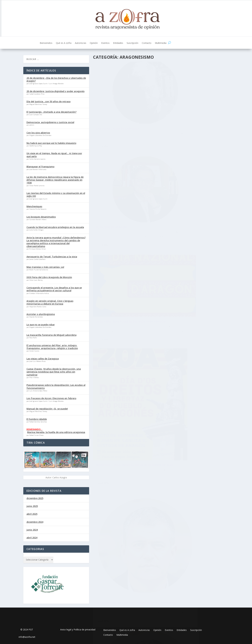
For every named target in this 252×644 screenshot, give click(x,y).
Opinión (94, 43)
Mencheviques (34, 206)
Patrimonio (124, 117)
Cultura (153, 113)
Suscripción (132, 43)
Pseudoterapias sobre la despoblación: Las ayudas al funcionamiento (56, 386)
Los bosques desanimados (41, 217)
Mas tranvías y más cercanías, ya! (45, 267)
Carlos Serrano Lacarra (181, 448)
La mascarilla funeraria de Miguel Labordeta (52, 335)
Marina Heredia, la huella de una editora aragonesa (56, 432)
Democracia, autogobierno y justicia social (50, 122)
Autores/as (81, 43)
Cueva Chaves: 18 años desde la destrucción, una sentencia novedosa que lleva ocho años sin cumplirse (54, 372)
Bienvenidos (46, 43)
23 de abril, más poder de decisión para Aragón (125, 190)
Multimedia (161, 43)
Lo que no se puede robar (41, 325)
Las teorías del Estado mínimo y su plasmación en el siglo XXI (56, 195)
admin (107, 196)
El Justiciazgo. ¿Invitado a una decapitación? (52, 112)
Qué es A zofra (64, 43)
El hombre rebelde (37, 419)
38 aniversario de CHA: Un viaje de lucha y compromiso (125, 296)
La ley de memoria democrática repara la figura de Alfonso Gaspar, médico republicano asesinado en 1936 (55, 180)
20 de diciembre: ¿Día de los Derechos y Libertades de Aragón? (56, 79)
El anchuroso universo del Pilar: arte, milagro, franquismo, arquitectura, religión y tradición (52, 347)
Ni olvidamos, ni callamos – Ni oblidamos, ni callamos (119, 415)
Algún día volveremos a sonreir (190, 443)
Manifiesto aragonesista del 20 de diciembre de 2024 (192, 229)
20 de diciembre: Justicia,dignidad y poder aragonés (55, 91)
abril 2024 (32, 538)
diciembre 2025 (35, 498)
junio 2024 (32, 530)
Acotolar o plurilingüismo (41, 314)
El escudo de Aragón (182, 108)
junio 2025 (32, 506)
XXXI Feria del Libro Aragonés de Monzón (49, 277)
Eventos (105, 43)
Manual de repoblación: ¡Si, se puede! (47, 409)
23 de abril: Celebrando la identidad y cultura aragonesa (194, 335)
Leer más (103, 133)
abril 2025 (32, 514)
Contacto (147, 43)
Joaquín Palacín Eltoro (111, 303)
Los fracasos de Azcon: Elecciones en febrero (51, 398)
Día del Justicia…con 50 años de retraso (49, 101)
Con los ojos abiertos (38, 133)
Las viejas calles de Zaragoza (118, 108)
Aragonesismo (142, 113)
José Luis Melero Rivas (110, 113)
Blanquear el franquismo (40, 167)
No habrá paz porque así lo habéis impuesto (51, 143)
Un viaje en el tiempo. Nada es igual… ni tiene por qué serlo (54, 155)
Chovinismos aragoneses (115, 520)
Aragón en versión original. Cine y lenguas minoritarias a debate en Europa (50, 302)
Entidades (118, 43)
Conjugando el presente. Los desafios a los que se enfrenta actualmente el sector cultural (54, 289)
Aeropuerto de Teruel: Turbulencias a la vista (52, 257)
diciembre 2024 (35, 522)
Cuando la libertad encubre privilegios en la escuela (55, 227)
